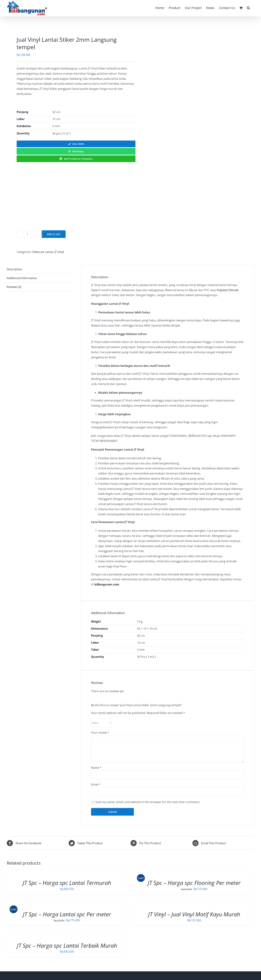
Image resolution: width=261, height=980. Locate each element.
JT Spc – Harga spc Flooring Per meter (194, 883)
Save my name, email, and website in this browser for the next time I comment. (148, 802)
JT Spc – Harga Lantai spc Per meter (67, 914)
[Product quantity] (27, 234)
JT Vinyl (59, 252)
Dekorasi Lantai (43, 252)
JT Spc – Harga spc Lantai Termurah (67, 883)
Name (96, 768)
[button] (248, 7)
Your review (100, 733)
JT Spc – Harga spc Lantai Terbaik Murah (67, 945)
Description (14, 269)
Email (96, 784)
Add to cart (54, 234)
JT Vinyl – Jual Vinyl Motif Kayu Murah (194, 914)
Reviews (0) (14, 287)
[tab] (39, 269)
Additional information (22, 278)
